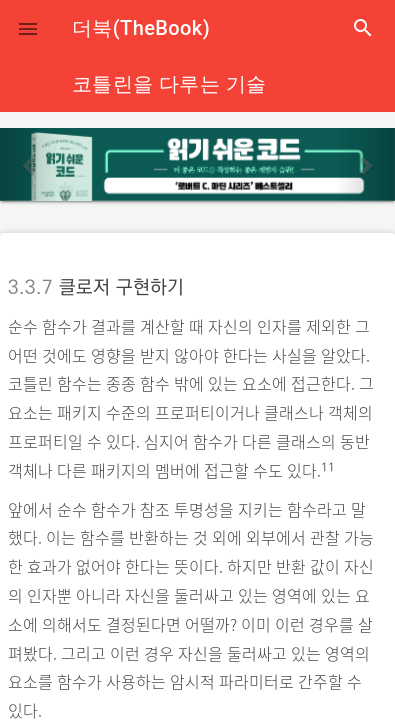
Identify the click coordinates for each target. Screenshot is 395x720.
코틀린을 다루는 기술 (169, 84)
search (363, 28)
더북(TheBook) (141, 28)
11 (328, 467)
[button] (28, 28)
